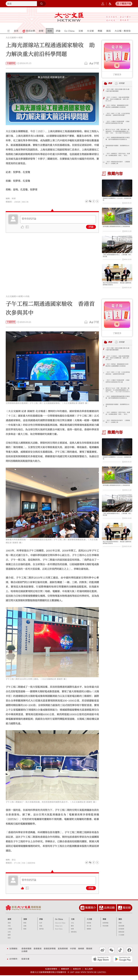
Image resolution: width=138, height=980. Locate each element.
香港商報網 (26, 953)
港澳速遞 (121, 937)
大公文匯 (69, 17)
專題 (104, 924)
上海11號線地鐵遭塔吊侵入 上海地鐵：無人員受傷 (116, 259)
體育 (72, 931)
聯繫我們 (65, 974)
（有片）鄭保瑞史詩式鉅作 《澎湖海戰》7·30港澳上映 (117, 163)
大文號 (89, 924)
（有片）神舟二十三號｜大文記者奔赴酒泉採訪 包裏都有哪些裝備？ (118, 115)
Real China (59, 934)
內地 (27, 301)
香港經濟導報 (50, 953)
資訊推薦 (121, 931)
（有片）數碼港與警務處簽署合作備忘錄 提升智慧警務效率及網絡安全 (118, 139)
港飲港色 (74, 937)
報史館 (127, 912)
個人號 (89, 931)
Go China (59, 924)
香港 (9, 928)
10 (104, 162)
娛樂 (72, 934)
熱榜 (111, 83)
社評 (41, 928)
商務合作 (77, 974)
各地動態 (121, 934)
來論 (41, 931)
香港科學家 (35, 868)
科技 (26, 868)
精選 (25, 934)
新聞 (21, 301)
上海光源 (18, 202)
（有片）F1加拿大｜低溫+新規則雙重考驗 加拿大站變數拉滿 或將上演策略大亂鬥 (118, 99)
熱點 (25, 928)
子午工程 (18, 868)
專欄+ (120, 928)
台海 (9, 937)
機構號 (89, 934)
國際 (9, 940)
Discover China (60, 928)
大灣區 (10, 934)
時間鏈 (123, 83)
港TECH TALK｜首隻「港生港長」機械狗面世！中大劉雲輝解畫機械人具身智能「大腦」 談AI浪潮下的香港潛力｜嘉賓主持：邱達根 (118, 131)
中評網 (73, 953)
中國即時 (11, 63)
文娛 (73, 924)
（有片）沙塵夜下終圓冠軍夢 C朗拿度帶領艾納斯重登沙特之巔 (118, 123)
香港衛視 (38, 953)
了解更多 (117, 75)
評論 (91, 227)
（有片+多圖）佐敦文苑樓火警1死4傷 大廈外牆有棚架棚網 (118, 91)
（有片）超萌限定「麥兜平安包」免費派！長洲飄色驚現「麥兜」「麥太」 (118, 155)
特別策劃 (105, 931)
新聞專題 (105, 928)
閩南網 (89, 953)
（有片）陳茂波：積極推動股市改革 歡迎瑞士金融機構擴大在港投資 (118, 107)
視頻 (21, 38)
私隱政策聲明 (51, 974)
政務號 (89, 928)
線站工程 (28, 202)
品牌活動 (109, 912)
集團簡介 (90, 912)
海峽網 (81, 953)
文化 (72, 928)
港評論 (41, 934)
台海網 (24, 956)
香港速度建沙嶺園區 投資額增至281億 (118, 147)
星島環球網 (63, 953)
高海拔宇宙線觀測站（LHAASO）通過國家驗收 (117, 200)
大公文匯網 (11, 38)
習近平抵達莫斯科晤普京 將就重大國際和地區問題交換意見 (116, 288)
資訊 (120, 924)
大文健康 (121, 940)
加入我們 (89, 974)
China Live (59, 931)
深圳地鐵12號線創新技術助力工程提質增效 (117, 229)
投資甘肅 (25, 964)
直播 (25, 931)
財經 (9, 943)
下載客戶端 (125, 4)
